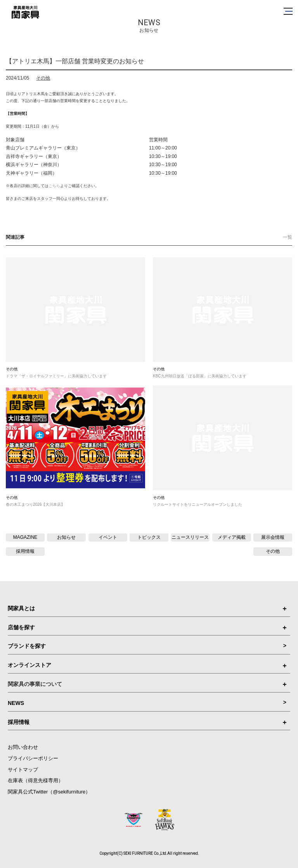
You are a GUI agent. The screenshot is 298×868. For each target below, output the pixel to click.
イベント (108, 537)
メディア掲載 (232, 537)
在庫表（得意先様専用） (36, 780)
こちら (54, 186)
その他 (43, 78)
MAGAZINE (25, 537)
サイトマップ (23, 770)
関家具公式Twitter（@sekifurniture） (49, 792)
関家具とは (147, 608)
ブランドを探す (147, 646)
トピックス (149, 537)
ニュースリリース (190, 537)
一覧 (288, 237)
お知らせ (66, 537)
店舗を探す (147, 627)
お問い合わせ (23, 747)
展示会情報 (273, 537)
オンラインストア (147, 665)
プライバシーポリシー (33, 758)
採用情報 (25, 551)
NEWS (147, 703)
